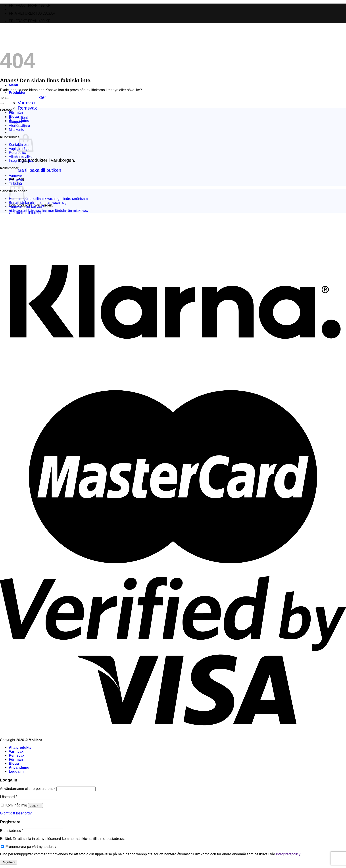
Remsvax (27, 108)
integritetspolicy (288, 854)
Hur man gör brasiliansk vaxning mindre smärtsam (48, 199)
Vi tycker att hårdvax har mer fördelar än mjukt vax (48, 211)
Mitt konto (16, 130)
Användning (19, 767)
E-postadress (12, 831)
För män (16, 113)
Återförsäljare (19, 126)
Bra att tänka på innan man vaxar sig (38, 203)
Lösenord (9, 797)
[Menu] (13, 85)
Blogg (14, 763)
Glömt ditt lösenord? (16, 813)
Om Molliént (18, 118)
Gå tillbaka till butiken (39, 170)
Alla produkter (21, 747)
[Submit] (2, 103)
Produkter (17, 93)
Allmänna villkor (21, 157)
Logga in (36, 805)
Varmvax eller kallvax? (26, 207)
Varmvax (27, 103)
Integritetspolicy (21, 161)
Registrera (9, 862)
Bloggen (15, 122)
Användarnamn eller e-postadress (28, 789)
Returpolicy (18, 153)
